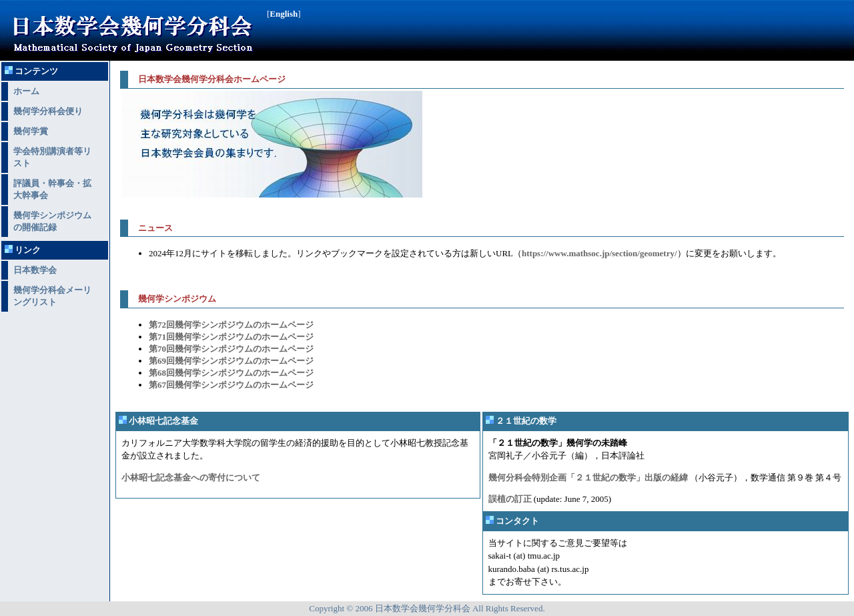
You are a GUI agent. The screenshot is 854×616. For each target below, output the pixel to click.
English (284, 14)
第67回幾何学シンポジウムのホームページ (231, 385)
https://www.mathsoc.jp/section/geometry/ (599, 253)
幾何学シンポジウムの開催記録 (52, 221)
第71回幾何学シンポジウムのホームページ (231, 337)
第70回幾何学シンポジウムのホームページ (231, 349)
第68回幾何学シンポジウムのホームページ (231, 373)
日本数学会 (35, 270)
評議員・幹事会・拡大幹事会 (52, 189)
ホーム (26, 91)
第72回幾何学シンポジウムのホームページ (231, 325)
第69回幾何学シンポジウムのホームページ (231, 361)
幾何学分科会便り (48, 111)
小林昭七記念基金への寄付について (191, 478)
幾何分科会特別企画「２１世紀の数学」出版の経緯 (588, 478)
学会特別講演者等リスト (52, 157)
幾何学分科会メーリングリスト (52, 296)
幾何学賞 (31, 131)
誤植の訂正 (510, 499)
